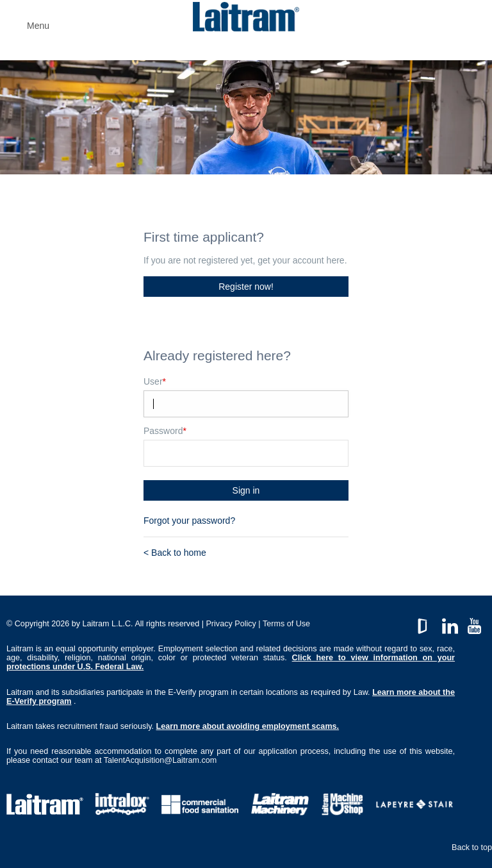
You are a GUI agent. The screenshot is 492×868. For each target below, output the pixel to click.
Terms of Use (286, 624)
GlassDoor (425, 623)
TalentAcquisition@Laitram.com (160, 760)
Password (165, 431)
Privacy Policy (231, 624)
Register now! (246, 287)
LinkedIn (450, 623)
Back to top (472, 847)
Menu (38, 26)
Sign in (246, 490)
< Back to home (175, 553)
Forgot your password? (189, 521)
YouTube (474, 623)
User (155, 381)
